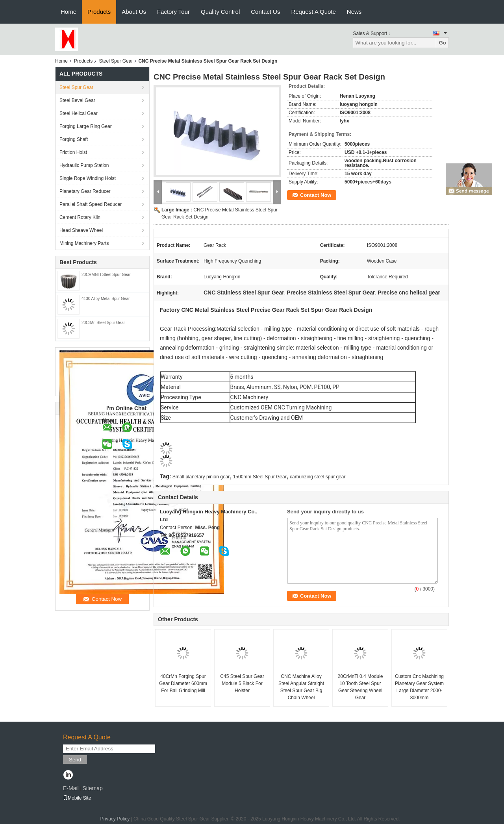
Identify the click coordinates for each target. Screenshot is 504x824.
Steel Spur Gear (116, 61)
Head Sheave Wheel (81, 230)
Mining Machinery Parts (84, 243)
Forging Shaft (74, 139)
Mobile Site (77, 798)
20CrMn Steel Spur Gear (103, 323)
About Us (134, 12)
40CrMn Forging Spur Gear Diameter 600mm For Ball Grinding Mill (183, 683)
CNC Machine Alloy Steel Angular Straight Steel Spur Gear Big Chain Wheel (301, 687)
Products (99, 12)
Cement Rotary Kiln (80, 217)
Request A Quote (313, 12)
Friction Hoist (73, 152)
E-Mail (71, 788)
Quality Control (220, 12)
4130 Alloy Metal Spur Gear (106, 299)
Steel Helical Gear (79, 113)
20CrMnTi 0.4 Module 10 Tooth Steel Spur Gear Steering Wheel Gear (360, 687)
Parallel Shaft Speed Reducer (91, 204)
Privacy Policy (115, 819)
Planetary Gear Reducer (85, 191)
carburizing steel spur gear (318, 477)
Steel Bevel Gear (77, 100)
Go (442, 43)
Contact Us (265, 12)
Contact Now (316, 195)
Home (69, 12)
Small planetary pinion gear (201, 477)
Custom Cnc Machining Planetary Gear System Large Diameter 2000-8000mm (419, 687)
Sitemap (92, 788)
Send (75, 760)
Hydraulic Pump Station (84, 165)
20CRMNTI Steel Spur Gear (106, 275)
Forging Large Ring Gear (86, 126)
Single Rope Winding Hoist (88, 178)
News (354, 12)
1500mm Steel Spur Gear (260, 477)
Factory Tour (173, 12)
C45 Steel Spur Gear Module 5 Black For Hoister (242, 683)
